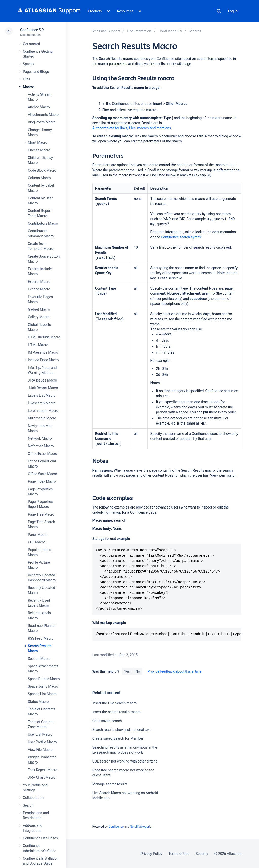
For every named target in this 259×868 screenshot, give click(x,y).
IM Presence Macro (43, 352)
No (138, 671)
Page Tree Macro (41, 514)
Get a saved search (107, 721)
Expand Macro (39, 289)
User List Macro (40, 734)
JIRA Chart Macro (42, 777)
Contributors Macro (43, 223)
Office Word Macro (42, 474)
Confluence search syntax (181, 237)
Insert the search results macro (116, 712)
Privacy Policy (151, 854)
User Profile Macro (42, 742)
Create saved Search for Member (118, 738)
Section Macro (39, 659)
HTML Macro (38, 345)
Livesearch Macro (42, 403)
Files (26, 79)
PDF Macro (36, 542)
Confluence (116, 827)
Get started (31, 44)
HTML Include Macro (44, 337)
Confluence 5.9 (32, 30)
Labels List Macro (42, 395)
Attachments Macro (43, 115)
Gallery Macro (39, 317)
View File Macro (40, 750)
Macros (29, 87)
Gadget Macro (39, 309)
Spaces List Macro (42, 694)
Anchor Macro (39, 107)
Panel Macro (38, 535)
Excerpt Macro (39, 282)
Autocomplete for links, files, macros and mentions (132, 128)
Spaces (28, 64)
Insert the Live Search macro (114, 703)
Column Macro (39, 178)
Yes (127, 671)
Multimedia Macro (42, 418)
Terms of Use (179, 854)
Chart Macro (38, 142)
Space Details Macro (44, 679)
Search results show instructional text (122, 730)
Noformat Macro (41, 446)
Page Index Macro (42, 481)
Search (219, 11)
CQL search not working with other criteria (125, 761)
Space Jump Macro (43, 686)
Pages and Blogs (36, 72)
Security (202, 854)
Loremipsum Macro (43, 411)
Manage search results (110, 784)
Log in (233, 11)
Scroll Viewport (140, 827)
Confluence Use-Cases (40, 838)
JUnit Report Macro (43, 388)
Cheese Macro (39, 150)
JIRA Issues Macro (42, 380)
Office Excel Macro (42, 454)
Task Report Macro (43, 770)
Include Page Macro (43, 360)
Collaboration (33, 798)
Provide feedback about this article (174, 671)
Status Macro (38, 702)
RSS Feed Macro (41, 638)
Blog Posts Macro (42, 122)
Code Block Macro (42, 170)
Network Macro (40, 438)
